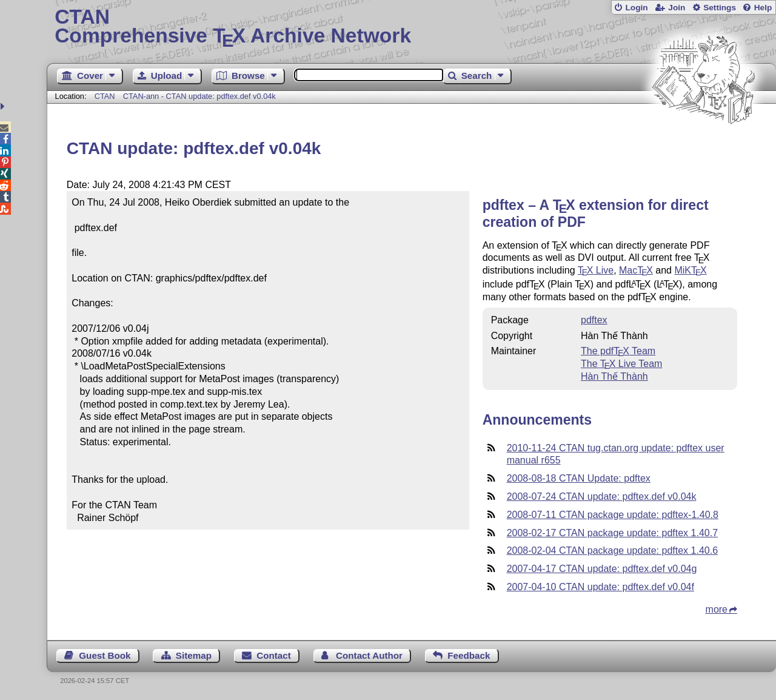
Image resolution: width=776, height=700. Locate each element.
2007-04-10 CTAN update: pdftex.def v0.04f (600, 587)
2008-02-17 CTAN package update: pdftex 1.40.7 (612, 533)
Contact (274, 655)
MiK (690, 270)
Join (677, 8)
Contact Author (369, 655)
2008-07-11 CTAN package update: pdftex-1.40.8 (613, 515)
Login (636, 8)
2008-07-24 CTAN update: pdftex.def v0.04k (602, 496)
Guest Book (105, 655)
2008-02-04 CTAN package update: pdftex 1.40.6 (612, 550)
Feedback (469, 655)
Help (763, 8)
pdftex (594, 320)
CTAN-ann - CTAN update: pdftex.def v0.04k (199, 96)
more (717, 609)
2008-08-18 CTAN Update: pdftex (579, 478)
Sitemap (194, 655)
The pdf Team (618, 351)
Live (596, 270)
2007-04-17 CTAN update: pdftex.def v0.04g (602, 569)
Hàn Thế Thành (614, 376)
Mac (636, 270)
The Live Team (621, 364)
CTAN (105, 96)
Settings (720, 8)
